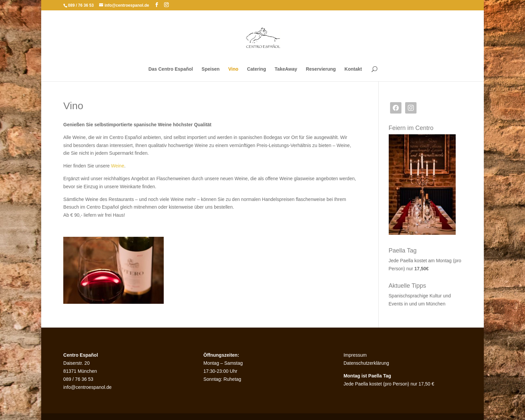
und (447, 296)
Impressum (355, 355)
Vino (233, 69)
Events (397, 304)
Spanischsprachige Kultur (416, 296)
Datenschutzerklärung (366, 363)
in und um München (425, 304)
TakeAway (286, 69)
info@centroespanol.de (87, 387)
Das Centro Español (171, 69)
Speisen (211, 69)
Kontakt (353, 69)
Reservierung (321, 69)
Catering (257, 69)
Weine (118, 166)
